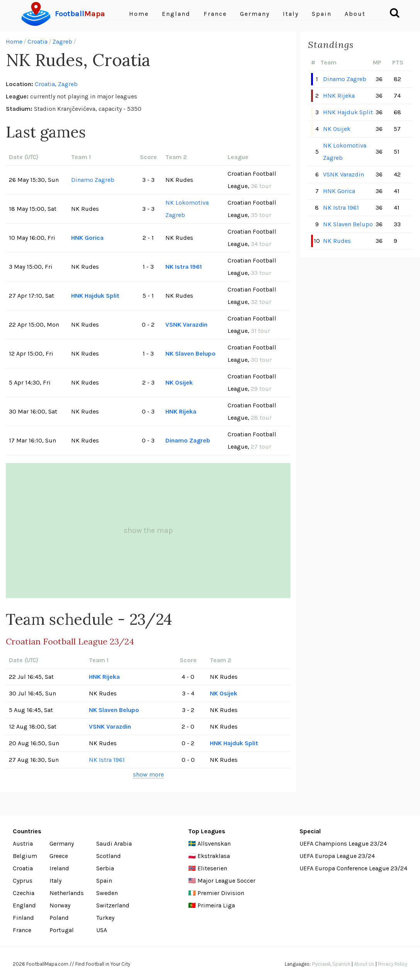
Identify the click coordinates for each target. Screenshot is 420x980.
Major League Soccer (226, 881)
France (215, 14)
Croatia (37, 42)
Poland (59, 918)
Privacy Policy (393, 964)
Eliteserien (212, 868)
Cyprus (23, 881)
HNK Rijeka (181, 411)
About (355, 14)
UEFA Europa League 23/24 (337, 856)
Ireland (59, 868)
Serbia (105, 868)
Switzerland (113, 905)
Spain (322, 14)
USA (102, 930)
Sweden (107, 893)
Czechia (24, 893)
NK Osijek (179, 382)
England (176, 14)
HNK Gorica (87, 238)
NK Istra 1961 (184, 267)
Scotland (109, 856)
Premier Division (221, 893)
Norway (60, 905)
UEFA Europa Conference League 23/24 (353, 868)
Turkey (105, 918)
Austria (23, 844)
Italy (291, 14)
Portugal (62, 930)
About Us (364, 964)
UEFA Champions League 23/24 (343, 844)
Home (139, 14)
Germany (255, 14)
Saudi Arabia (114, 844)
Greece (59, 856)
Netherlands (67, 893)
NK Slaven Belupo (190, 354)
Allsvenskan (214, 844)
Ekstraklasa (214, 856)
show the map (148, 530)
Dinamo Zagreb (93, 180)
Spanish (341, 964)
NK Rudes (337, 241)
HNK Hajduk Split (95, 296)
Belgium (25, 856)
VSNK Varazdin (186, 325)
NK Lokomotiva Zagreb (187, 209)
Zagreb (62, 42)
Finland (23, 918)
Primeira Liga (216, 905)
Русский (321, 964)
